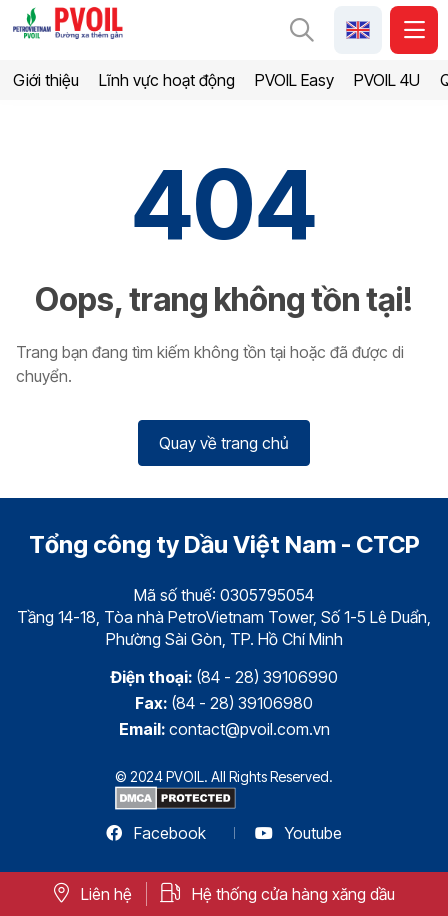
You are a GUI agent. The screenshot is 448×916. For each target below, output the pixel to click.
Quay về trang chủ (224, 443)
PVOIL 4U (387, 80)
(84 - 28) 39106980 (242, 703)
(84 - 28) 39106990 (267, 677)
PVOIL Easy (294, 80)
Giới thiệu (46, 80)
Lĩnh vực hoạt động (167, 80)
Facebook (156, 833)
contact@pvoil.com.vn (249, 729)
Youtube (298, 833)
